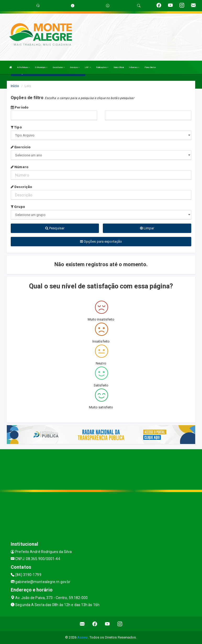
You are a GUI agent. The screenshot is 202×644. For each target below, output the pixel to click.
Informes (134, 67)
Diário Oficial (119, 67)
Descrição (21, 187)
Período (19, 107)
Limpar (147, 228)
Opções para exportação (101, 241)
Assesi (83, 637)
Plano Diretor (150, 67)
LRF (88, 67)
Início (15, 86)
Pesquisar (55, 228)
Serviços (75, 67)
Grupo (18, 207)
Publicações (102, 67)
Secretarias (59, 67)
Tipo (16, 127)
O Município (41, 67)
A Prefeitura (23, 67)
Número (19, 167)
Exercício (21, 147)
